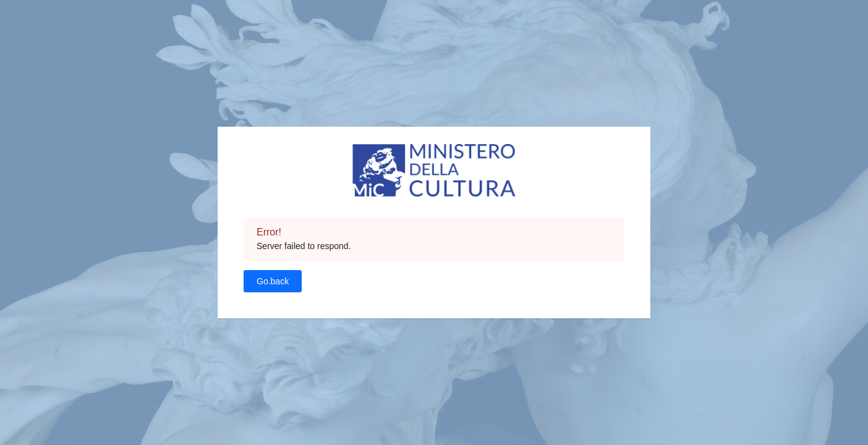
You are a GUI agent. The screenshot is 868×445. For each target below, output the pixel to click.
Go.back (273, 281)
